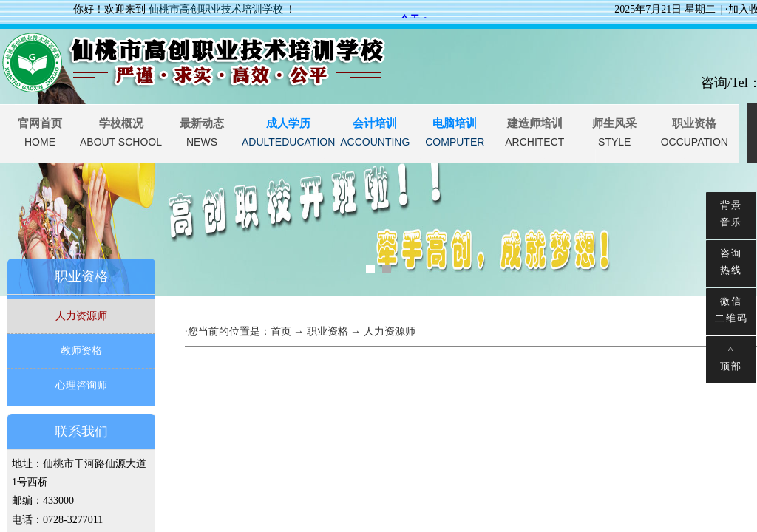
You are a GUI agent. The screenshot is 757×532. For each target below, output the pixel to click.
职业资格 (327, 331)
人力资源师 (81, 316)
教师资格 (81, 351)
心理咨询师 (81, 385)
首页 (281, 331)
